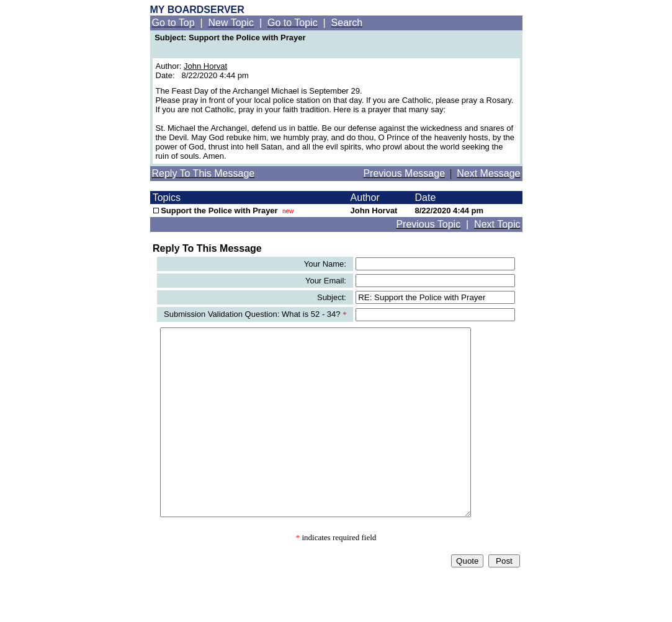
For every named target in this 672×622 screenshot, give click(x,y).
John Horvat (205, 66)
